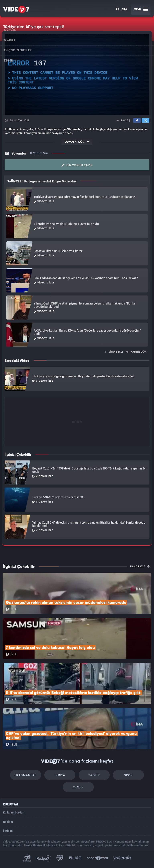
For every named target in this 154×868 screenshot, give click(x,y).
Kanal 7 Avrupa (60, 858)
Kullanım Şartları (14, 812)
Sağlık (94, 775)
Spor (128, 775)
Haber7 (97, 858)
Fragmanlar (26, 775)
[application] (77, 75)
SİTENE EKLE (114, 352)
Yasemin (122, 858)
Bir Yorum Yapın (77, 165)
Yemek (78, 787)
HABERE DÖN (136, 352)
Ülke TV (75, 858)
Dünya (60, 775)
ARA (122, 10)
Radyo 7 (44, 858)
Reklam (8, 822)
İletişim (8, 831)
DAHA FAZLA (140, 566)
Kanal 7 (27, 858)
